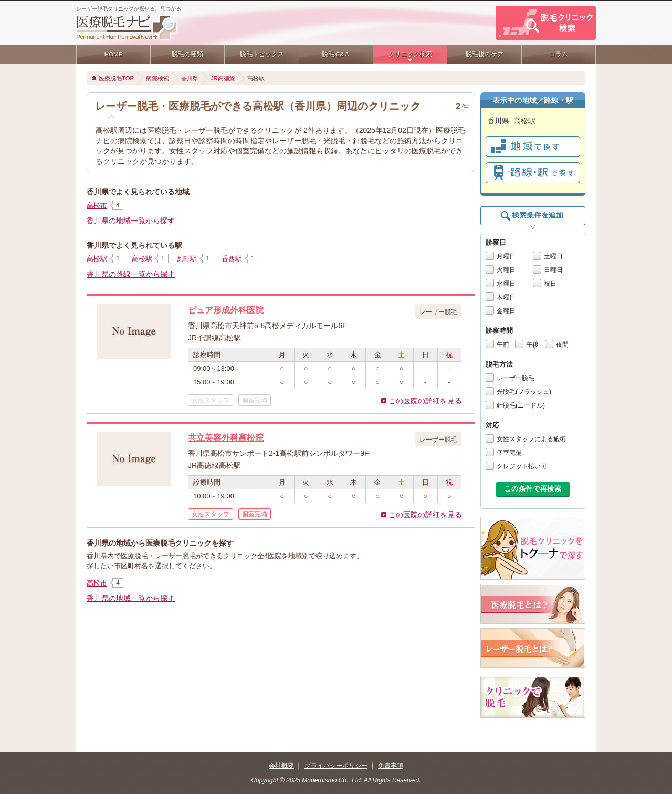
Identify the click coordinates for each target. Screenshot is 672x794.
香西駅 (232, 259)
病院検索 (157, 78)
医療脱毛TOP (116, 78)
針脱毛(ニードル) (521, 405)
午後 (532, 344)
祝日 (550, 284)
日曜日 (553, 270)
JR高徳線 (223, 78)
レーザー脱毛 (516, 378)
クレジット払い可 (522, 466)
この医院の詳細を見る (425, 401)
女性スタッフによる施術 (531, 439)
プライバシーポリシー (336, 766)
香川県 (190, 78)
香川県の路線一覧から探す (131, 274)
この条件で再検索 (533, 489)
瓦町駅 (187, 259)
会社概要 (281, 766)
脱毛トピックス (262, 54)
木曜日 (506, 297)
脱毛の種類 (187, 54)
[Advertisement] (281, 642)
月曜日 (506, 256)
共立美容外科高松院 (226, 437)
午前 (503, 344)
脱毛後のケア (485, 54)
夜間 (562, 344)
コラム (559, 54)
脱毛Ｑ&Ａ (336, 54)
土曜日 (553, 256)
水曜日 (506, 284)
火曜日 (506, 270)
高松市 (97, 206)
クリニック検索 (410, 54)
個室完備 (509, 453)
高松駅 (97, 259)
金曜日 (506, 311)
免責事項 (391, 766)
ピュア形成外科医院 (226, 310)
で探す (533, 147)
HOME (114, 54)
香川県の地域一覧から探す (131, 221)
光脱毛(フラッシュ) (524, 392)
